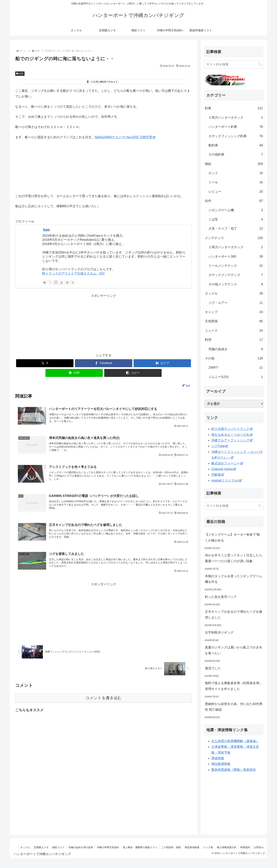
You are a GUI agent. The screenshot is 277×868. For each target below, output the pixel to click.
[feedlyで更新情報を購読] (67, 282)
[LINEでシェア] (74, 373)
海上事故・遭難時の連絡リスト (140, 847)
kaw (46, 230)
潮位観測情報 (221, 764)
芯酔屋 (218, 475)
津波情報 (218, 758)
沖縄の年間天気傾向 (108, 847)
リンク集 (208, 847)
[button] (133, 373)
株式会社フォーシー (227, 463)
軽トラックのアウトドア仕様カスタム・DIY (73, 273)
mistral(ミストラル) (226, 480)
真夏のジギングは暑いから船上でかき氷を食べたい (234, 650)
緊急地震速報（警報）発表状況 (234, 770)
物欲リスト (58, 847)
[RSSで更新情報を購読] (73, 282)
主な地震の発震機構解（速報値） (235, 741)
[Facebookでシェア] (104, 363)
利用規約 (245, 847)
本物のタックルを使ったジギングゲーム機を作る (234, 579)
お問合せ (259, 847)
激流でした (213, 668)
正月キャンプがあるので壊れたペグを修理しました (234, 614)
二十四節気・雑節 (171, 847)
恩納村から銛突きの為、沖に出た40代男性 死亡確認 (234, 707)
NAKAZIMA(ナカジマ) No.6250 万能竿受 (125, 137)
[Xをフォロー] (50, 282)
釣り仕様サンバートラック (232, 429)
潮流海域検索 (192, 847)
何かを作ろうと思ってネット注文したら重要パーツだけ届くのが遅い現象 (234, 558)
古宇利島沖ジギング (219, 633)
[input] (234, 64)
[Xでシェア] (45, 363)
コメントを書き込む (104, 698)
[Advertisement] (104, 323)
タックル (25, 847)
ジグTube (219, 446)
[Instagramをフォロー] (56, 282)
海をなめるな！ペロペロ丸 (232, 435)
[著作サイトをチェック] (45, 282)
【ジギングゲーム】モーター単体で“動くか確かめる (232, 537)
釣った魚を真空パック (221, 597)
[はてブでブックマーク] (162, 363)
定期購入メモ (41, 847)
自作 (20, 74)
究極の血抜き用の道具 (81, 847)
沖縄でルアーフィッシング (232, 440)
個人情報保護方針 (227, 847)
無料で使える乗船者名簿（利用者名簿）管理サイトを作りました (234, 686)
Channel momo (224, 469)
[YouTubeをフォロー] (61, 282)
